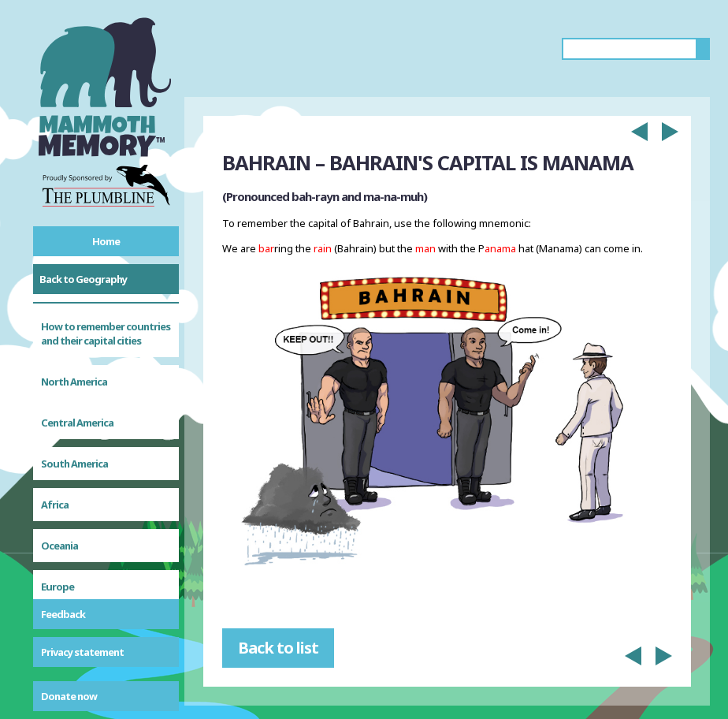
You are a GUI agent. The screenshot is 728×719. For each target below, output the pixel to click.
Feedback (63, 614)
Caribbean (65, 501)
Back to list (278, 648)
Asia (50, 542)
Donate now (69, 696)
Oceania (59, 419)
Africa (55, 378)
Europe (58, 460)
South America (74, 337)
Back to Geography (83, 279)
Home (106, 241)
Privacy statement (82, 652)
